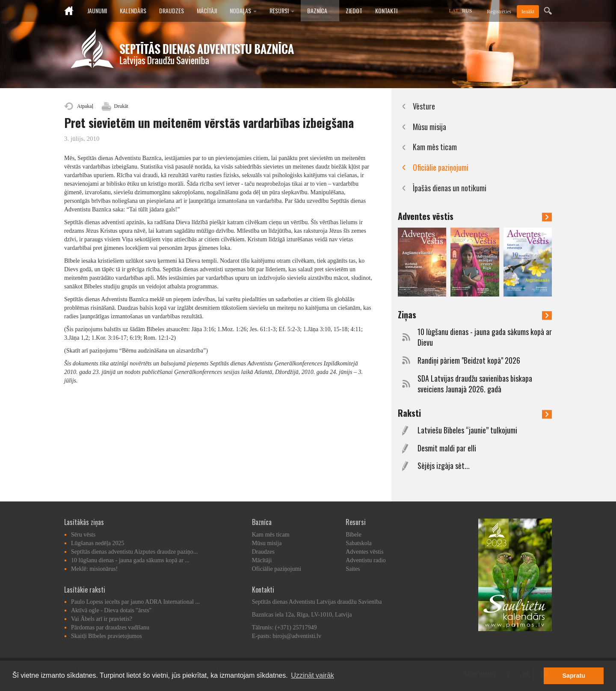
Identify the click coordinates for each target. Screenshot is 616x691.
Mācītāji (207, 10)
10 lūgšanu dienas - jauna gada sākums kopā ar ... (130, 560)
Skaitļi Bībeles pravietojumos (107, 636)
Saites (353, 569)
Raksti (475, 413)
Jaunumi (97, 10)
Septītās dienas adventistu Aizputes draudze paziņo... (134, 552)
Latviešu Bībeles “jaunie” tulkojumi (467, 430)
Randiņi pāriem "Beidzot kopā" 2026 (469, 360)
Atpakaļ (85, 106)
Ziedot (354, 10)
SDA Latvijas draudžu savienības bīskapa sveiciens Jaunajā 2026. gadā (475, 384)
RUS (467, 11)
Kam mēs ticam (435, 147)
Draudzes (172, 10)
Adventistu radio (366, 560)
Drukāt (121, 106)
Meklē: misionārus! (94, 569)
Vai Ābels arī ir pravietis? (102, 619)
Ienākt (528, 12)
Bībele (354, 535)
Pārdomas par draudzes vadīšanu (110, 627)
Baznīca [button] (320, 10)
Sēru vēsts (83, 535)
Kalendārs (133, 10)
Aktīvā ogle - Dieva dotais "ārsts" (111, 610)
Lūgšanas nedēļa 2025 (98, 543)
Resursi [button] (282, 10)
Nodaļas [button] (243, 10)
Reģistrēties (499, 12)
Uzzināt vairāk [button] (312, 675)
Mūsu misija (429, 127)
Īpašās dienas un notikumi (450, 188)
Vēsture (424, 106)
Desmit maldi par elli (447, 448)
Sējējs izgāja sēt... (444, 466)
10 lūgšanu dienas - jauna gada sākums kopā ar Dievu (485, 337)
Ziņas (475, 314)
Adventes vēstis (475, 216)
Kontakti (386, 10)
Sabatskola (359, 543)
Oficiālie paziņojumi (441, 167)
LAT (454, 11)
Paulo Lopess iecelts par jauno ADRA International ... (135, 602)
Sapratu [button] (574, 676)
